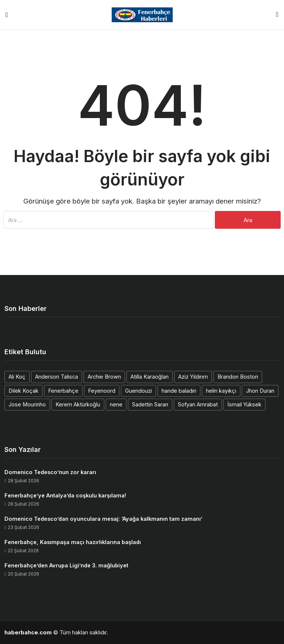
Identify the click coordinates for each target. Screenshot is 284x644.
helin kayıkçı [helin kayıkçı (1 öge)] (221, 391)
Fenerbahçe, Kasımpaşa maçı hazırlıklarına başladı (73, 542)
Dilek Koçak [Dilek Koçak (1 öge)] (23, 391)
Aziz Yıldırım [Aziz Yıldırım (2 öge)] (193, 377)
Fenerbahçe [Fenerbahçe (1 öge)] (63, 391)
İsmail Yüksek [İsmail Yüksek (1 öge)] (244, 404)
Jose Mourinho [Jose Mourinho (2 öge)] (27, 404)
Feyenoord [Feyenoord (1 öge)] (102, 391)
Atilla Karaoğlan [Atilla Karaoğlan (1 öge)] (150, 377)
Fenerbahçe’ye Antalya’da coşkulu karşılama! (65, 495)
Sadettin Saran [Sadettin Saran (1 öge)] (150, 404)
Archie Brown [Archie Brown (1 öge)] (104, 377)
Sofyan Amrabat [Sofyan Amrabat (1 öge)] (198, 404)
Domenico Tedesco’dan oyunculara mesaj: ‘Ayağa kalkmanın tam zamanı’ (103, 519)
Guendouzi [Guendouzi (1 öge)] (138, 391)
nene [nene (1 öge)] (116, 404)
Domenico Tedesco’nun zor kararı (50, 472)
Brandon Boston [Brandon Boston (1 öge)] (238, 377)
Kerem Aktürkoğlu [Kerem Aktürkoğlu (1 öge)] (78, 404)
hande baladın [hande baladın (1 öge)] (179, 391)
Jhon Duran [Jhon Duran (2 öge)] (260, 391)
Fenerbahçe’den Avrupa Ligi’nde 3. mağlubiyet (66, 565)
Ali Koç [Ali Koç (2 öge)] (17, 377)
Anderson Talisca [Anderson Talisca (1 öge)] (57, 377)
